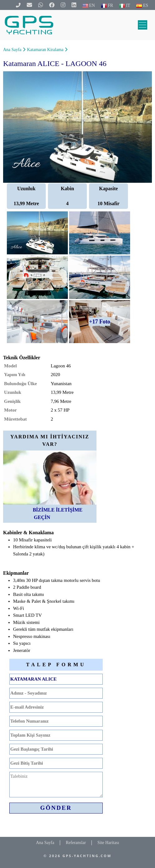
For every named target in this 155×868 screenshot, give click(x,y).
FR (107, 5)
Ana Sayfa (12, 50)
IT (125, 5)
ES (142, 5)
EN (89, 5)
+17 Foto (100, 322)
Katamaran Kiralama (45, 50)
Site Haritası (108, 843)
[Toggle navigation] (143, 25)
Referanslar (76, 843)
